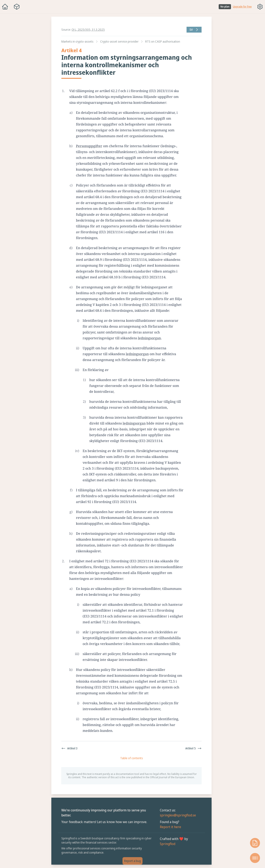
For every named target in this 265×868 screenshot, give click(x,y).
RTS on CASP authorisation (163, 41)
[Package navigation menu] (17, 7)
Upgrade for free (242, 7)
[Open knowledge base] (255, 843)
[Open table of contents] (255, 858)
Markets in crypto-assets (77, 41)
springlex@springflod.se (178, 815)
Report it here (170, 827)
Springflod (168, 844)
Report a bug (132, 861)
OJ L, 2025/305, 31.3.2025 (88, 30)
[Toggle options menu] (260, 7)
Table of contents (132, 758)
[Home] (5, 7)
